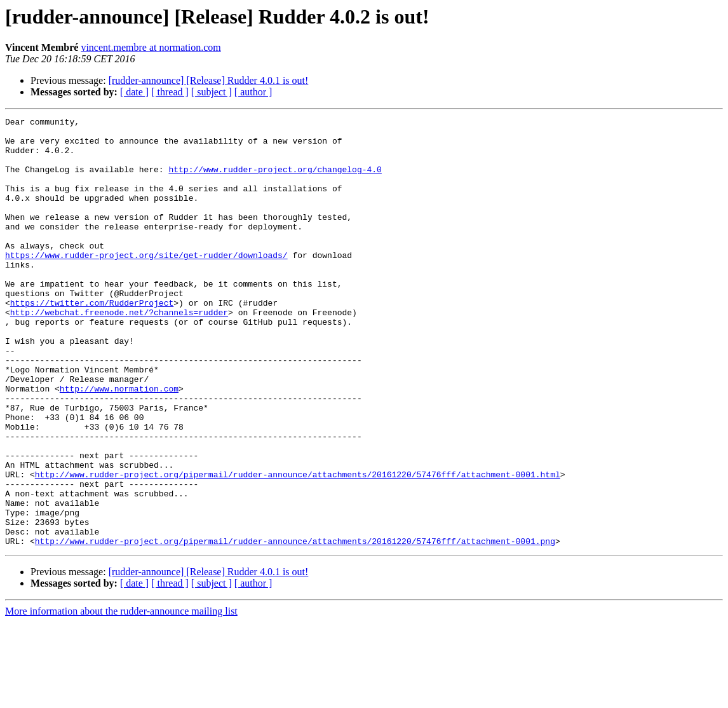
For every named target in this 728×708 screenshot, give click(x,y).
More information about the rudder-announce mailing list (121, 697)
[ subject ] (212, 92)
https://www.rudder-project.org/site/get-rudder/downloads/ (146, 283)
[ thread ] (170, 92)
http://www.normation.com (119, 444)
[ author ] (253, 92)
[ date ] (134, 92)
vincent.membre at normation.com (151, 47)
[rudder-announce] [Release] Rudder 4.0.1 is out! (209, 80)
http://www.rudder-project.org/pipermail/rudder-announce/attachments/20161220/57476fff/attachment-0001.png (295, 627)
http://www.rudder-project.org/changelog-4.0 (275, 180)
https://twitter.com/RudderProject (92, 341)
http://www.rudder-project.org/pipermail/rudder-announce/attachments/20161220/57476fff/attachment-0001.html (298, 547)
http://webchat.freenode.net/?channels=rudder (119, 352)
